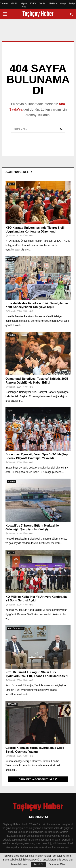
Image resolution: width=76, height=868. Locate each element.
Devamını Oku (57, 864)
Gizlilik (15, 3)
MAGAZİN (12, 704)
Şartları (43, 3)
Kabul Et (38, 864)
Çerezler (4, 3)
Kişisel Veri (24, 5)
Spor (10, 411)
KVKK (33, 3)
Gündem (12, 259)
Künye (63, 3)
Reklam (53, 3)
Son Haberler (19, 172)
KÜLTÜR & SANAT (16, 628)
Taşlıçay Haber (38, 14)
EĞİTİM (11, 184)
